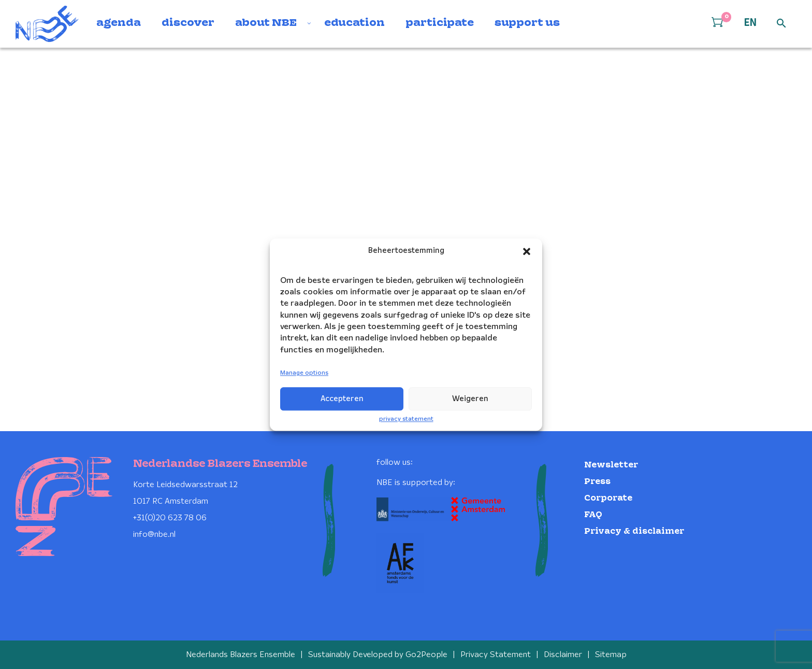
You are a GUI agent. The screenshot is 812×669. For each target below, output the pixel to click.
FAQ (593, 515)
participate (440, 23)
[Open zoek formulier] (781, 24)
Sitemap (611, 655)
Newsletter (611, 465)
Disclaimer (563, 655)
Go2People (426, 655)
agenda (119, 23)
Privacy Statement (496, 655)
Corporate (608, 498)
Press (597, 482)
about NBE (266, 23)
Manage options (304, 373)
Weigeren (470, 399)
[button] (527, 251)
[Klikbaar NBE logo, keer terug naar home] (47, 24)
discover (188, 23)
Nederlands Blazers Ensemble (241, 655)
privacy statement (406, 419)
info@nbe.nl (154, 535)
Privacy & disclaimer (634, 531)
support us (527, 23)
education (354, 23)
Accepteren (342, 399)
